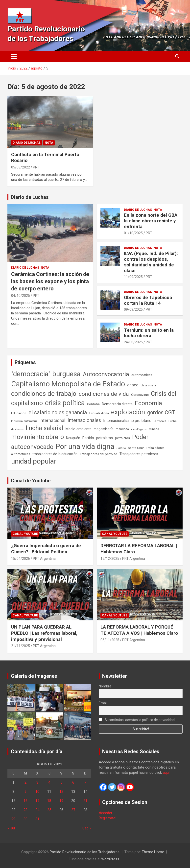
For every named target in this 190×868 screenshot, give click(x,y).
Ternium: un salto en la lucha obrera (149, 333)
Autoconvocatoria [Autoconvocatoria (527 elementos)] (106, 374)
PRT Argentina (44, 559)
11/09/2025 (133, 277)
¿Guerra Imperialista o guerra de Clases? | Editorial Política (46, 549)
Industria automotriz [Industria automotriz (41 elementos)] (24, 421)
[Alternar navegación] (14, 56)
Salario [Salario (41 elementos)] (121, 448)
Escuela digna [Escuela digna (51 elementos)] (99, 413)
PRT (36, 167)
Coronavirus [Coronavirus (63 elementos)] (140, 395)
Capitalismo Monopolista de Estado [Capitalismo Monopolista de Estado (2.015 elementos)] (68, 384)
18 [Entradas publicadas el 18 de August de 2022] (49, 801)
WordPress (110, 859)
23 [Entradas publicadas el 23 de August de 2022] (25, 810)
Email (103, 703)
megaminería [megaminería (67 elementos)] (104, 429)
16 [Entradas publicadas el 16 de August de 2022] (25, 801)
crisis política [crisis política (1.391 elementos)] (65, 403)
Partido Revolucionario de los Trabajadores (85, 852)
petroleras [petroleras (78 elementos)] (105, 438)
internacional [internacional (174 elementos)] (52, 420)
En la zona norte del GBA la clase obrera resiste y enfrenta (151, 221)
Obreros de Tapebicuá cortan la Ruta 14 (148, 300)
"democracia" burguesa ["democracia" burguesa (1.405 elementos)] (46, 374)
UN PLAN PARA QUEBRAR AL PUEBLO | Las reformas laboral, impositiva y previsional (44, 633)
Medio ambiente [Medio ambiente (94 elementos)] (78, 429)
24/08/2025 (133, 342)
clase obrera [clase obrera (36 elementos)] (148, 386)
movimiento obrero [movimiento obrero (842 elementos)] (37, 437)
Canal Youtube (25, 534)
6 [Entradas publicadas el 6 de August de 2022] (73, 782)
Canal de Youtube (31, 481)
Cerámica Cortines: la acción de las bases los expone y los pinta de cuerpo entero (50, 281)
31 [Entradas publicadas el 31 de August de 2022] (37, 819)
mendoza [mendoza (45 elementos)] (122, 429)
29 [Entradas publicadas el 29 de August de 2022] (13, 819)
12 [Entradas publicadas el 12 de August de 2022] (61, 792)
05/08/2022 (21, 167)
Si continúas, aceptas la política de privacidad (137, 720)
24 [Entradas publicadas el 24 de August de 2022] (37, 810)
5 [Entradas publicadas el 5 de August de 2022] (61, 782)
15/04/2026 (21, 559)
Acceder (106, 813)
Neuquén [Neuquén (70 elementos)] (73, 438)
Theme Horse (153, 852)
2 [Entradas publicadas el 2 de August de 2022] (25, 782)
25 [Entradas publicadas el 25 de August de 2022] (49, 810)
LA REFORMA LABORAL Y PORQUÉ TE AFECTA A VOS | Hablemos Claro (139, 630)
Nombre (105, 686)
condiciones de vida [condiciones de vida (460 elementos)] (104, 394)
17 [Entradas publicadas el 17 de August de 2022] (37, 801)
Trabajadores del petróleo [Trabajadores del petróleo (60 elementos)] (98, 454)
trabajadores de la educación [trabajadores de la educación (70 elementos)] (55, 454)
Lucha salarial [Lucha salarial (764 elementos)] (44, 428)
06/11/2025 (110, 640)
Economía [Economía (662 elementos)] (148, 403)
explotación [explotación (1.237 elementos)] (128, 412)
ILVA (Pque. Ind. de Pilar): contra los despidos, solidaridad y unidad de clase (151, 262)
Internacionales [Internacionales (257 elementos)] (84, 420)
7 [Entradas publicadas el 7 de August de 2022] (85, 782)
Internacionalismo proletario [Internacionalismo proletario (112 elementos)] (127, 421)
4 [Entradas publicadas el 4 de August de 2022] (49, 782)
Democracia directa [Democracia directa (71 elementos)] (117, 404)
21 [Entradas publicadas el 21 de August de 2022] (85, 801)
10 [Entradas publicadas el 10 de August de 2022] (37, 792)
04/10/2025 (21, 296)
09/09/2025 (133, 309)
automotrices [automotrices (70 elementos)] (142, 375)
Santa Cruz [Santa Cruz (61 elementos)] (136, 448)
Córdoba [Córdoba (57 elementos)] (93, 404)
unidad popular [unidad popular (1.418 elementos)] (34, 461)
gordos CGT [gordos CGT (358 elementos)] (161, 412)
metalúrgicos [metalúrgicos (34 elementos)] (139, 429)
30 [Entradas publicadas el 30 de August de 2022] (25, 819)
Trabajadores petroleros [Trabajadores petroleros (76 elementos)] (139, 454)
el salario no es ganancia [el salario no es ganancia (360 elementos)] (58, 412)
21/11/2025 (21, 646)
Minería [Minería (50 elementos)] (154, 429)
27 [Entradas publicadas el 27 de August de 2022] (73, 810)
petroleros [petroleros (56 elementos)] (122, 438)
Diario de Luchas (27, 143)
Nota (49, 143)
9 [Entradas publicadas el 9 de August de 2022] (25, 792)
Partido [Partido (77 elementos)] (88, 438)
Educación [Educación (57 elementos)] (19, 413)
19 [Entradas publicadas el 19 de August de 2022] (61, 801)
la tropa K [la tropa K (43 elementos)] (160, 421)
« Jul (11, 828)
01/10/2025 (133, 233)
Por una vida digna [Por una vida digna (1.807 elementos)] (85, 446)
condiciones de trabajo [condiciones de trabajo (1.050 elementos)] (44, 394)
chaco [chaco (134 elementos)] (133, 385)
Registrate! (107, 818)
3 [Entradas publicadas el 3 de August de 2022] (37, 782)
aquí (166, 773)
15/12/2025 (110, 559)
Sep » (87, 828)
